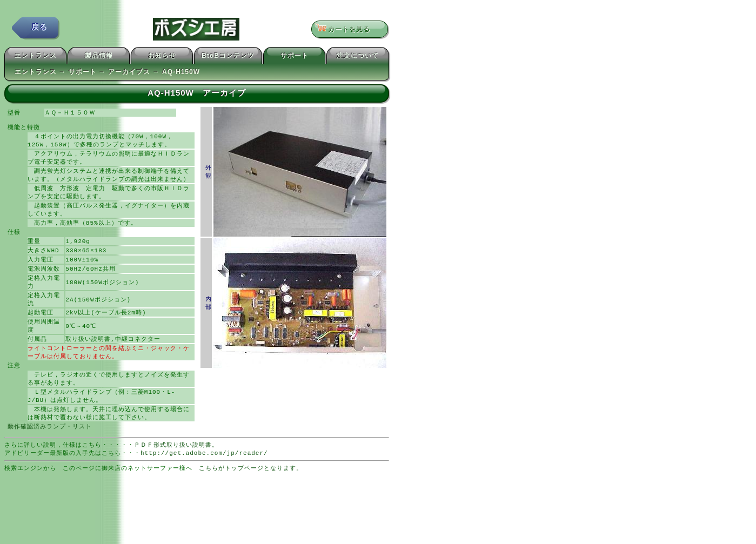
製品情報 (99, 57)
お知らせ (162, 57)
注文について (358, 57)
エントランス (36, 57)
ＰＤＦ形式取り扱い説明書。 (176, 466)
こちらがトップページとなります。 (251, 490)
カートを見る (346, 30)
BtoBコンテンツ (228, 57)
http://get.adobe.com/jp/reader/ (204, 475)
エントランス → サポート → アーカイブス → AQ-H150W (107, 73)
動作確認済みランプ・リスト (50, 447)
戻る (39, 29)
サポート (295, 57)
